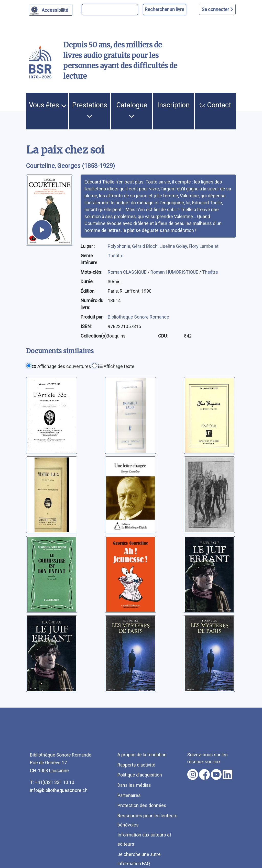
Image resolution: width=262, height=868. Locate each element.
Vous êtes (48, 105)
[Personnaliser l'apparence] (51, 10)
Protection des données (142, 805)
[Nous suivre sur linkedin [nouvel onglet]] (227, 774)
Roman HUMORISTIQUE (175, 272)
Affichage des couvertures (62, 366)
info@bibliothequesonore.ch (59, 790)
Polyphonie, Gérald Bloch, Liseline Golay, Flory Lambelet (163, 246)
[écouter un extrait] (42, 230)
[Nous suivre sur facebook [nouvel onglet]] (204, 774)
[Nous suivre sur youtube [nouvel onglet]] (216, 774)
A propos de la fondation (142, 755)
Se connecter (217, 9)
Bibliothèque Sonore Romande (138, 317)
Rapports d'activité (136, 765)
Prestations (90, 110)
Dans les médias (134, 785)
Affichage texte (116, 366)
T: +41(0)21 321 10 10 (52, 782)
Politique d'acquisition (140, 775)
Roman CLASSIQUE (128, 272)
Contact (215, 105)
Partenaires (129, 795)
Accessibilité (56, 9)
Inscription (173, 105)
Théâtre (116, 256)
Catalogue (132, 110)
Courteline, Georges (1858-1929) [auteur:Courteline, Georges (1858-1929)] (70, 166)
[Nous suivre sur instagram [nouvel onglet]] (193, 774)
